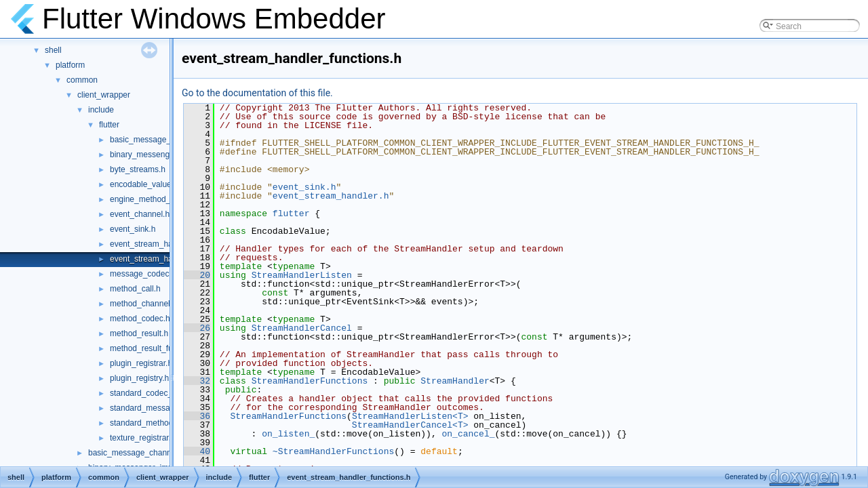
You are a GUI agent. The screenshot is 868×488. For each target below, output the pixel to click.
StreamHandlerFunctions (310, 381)
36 (197, 416)
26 (197, 328)
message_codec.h (143, 274)
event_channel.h (140, 214)
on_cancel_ (468, 434)
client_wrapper (104, 95)
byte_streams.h (138, 169)
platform (70, 65)
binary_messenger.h (146, 155)
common (82, 80)
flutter (109, 125)
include (101, 110)
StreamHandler (455, 381)
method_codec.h (140, 319)
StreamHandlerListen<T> (410, 416)
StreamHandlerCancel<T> (410, 425)
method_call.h (135, 289)
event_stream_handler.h (154, 244)
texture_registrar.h (143, 438)
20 (197, 275)
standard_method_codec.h (158, 423)
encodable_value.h (144, 184)
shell (53, 50)
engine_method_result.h (154, 199)
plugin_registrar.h (141, 363)
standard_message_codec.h (161, 408)
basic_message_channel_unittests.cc (156, 453)
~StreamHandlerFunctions (333, 451)
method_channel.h (143, 304)
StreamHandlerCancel (302, 328)
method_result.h (139, 333)
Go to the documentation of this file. (257, 93)
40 (197, 451)
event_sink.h (133, 229)
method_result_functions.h (158, 348)
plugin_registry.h (139, 378)
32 (197, 381)
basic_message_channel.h (158, 140)
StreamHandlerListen (302, 275)
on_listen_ (288, 434)
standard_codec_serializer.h (160, 393)
